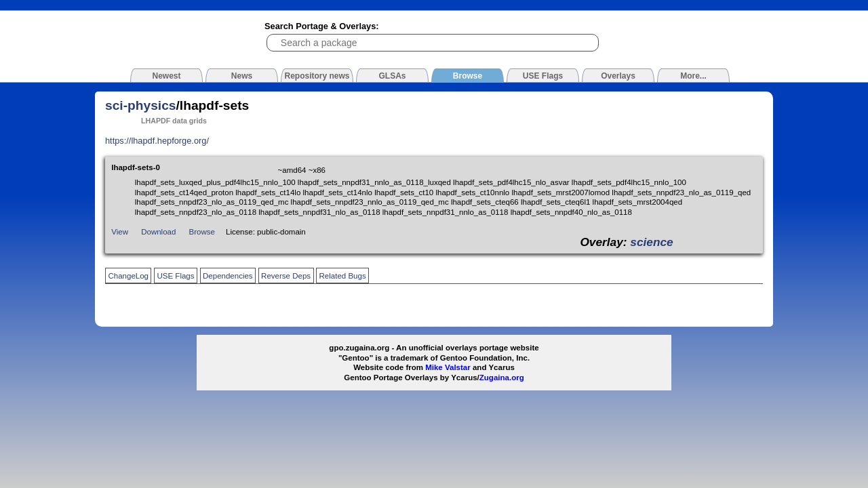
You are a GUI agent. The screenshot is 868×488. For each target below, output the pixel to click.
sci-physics (141, 105)
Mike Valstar (448, 367)
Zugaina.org (502, 378)
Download (158, 232)
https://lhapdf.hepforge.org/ (157, 141)
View (120, 232)
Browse (202, 232)
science (651, 242)
